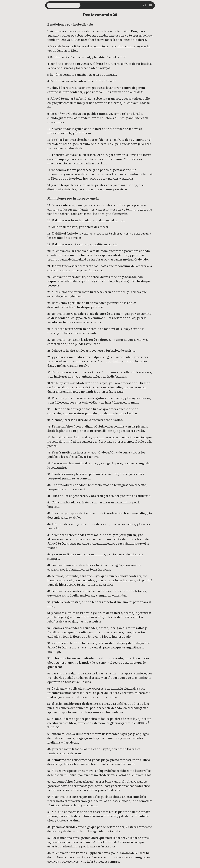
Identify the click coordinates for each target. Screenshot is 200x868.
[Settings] (150, 5)
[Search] (145, 5)
